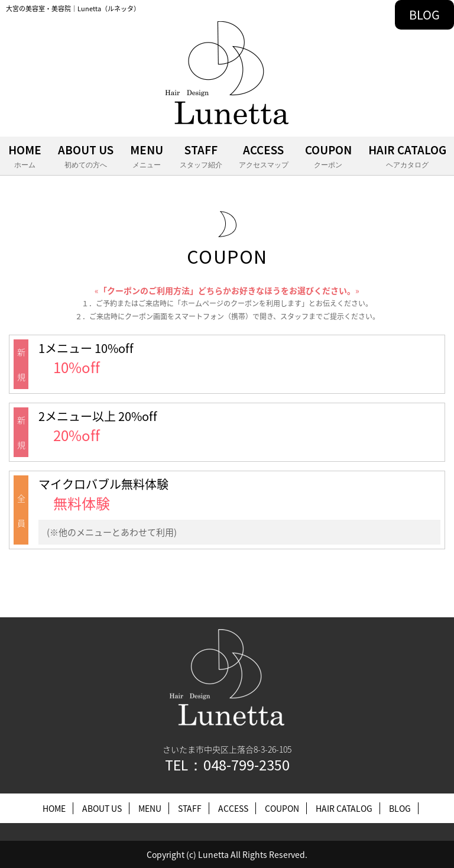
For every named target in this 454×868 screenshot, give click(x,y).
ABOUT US (86, 157)
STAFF (201, 157)
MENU (147, 157)
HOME (25, 157)
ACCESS (264, 157)
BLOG (424, 14)
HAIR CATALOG (407, 157)
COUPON (328, 157)
